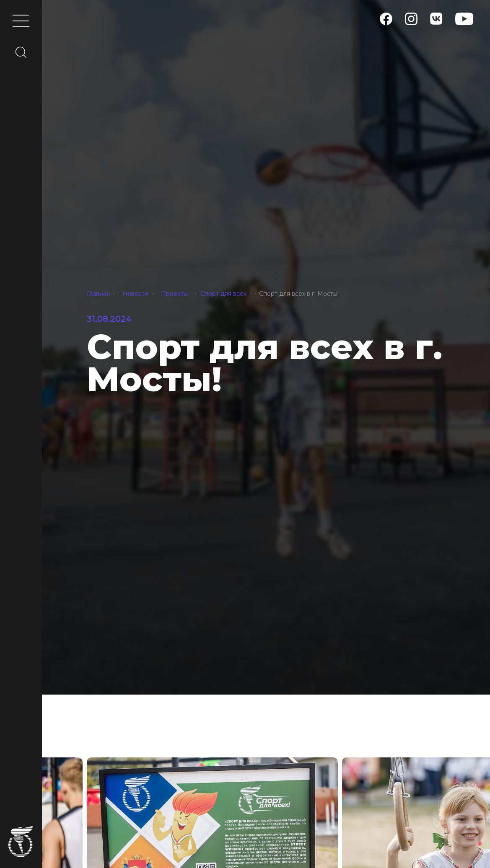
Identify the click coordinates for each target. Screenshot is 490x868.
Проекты (174, 294)
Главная (98, 294)
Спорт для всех (223, 294)
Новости (135, 294)
